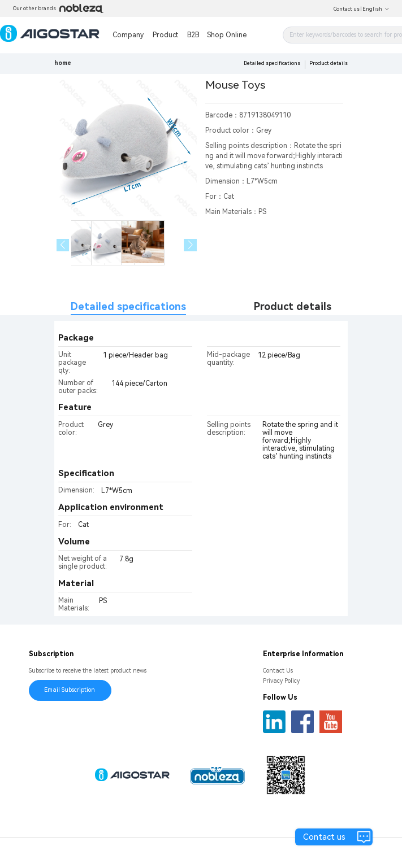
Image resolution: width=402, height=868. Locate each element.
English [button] (376, 9)
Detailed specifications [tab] (128, 306)
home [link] (63, 63)
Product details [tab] (293, 306)
